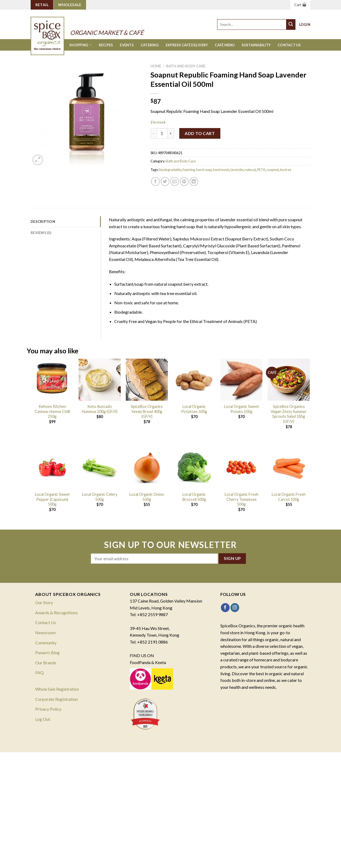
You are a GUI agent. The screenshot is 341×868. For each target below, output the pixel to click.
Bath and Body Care (186, 66)
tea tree (286, 170)
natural (250, 170)
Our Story (44, 602)
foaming (189, 170)
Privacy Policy (48, 709)
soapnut (273, 170)
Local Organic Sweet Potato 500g (241, 409)
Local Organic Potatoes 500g (194, 409)
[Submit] (291, 24)
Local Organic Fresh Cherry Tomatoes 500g (241, 499)
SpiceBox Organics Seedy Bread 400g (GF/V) (147, 411)
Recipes (106, 45)
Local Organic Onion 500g (147, 497)
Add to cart (200, 133)
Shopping (81, 45)
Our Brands (46, 663)
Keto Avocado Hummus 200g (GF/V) (100, 409)
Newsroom (45, 632)
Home (156, 66)
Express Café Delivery (187, 45)
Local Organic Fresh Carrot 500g (289, 497)
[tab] (66, 222)
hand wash (221, 170)
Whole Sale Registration (57, 689)
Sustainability (256, 45)
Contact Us (289, 45)
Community (46, 643)
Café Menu (225, 45)
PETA (261, 170)
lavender (237, 170)
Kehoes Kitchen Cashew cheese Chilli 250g (52, 411)
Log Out (43, 719)
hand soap (204, 170)
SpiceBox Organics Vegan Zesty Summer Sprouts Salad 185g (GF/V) (289, 414)
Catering (150, 45)
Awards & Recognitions (56, 613)
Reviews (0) (41, 233)
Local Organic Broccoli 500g (194, 497)
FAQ (39, 672)
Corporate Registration (56, 699)
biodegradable (170, 170)
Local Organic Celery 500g (100, 497)
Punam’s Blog (47, 652)
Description (43, 222)
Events (127, 45)
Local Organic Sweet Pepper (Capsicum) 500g (52, 499)
